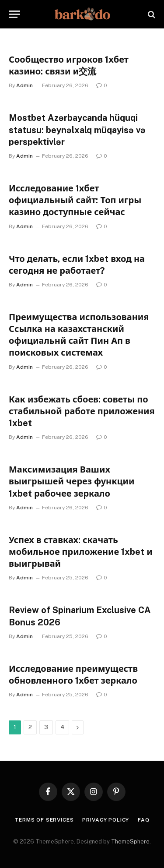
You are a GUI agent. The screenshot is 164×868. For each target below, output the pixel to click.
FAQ (144, 820)
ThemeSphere (130, 842)
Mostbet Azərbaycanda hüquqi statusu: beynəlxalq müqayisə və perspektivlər (77, 130)
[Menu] (14, 14)
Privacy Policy (106, 820)
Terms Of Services (44, 820)
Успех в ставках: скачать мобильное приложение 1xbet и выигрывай (81, 552)
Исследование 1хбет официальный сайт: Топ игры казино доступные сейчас (75, 200)
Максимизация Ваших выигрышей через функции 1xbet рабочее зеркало (72, 481)
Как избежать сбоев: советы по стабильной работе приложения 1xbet (82, 411)
